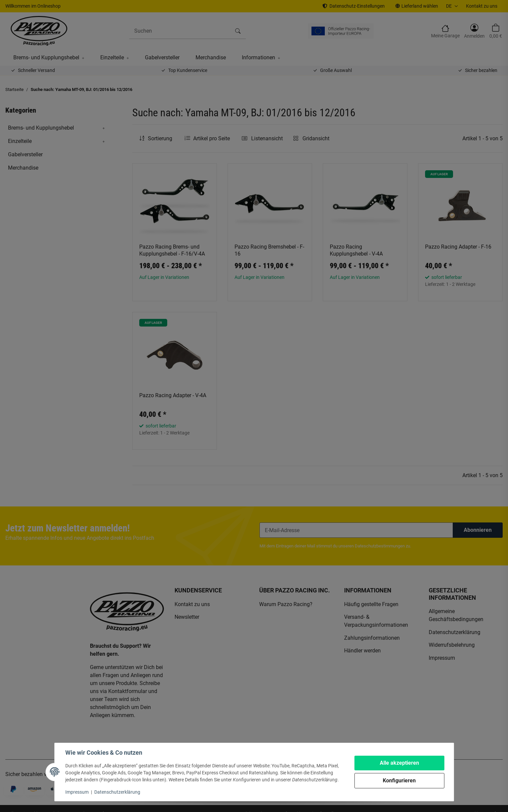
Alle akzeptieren (399, 763)
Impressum (77, 792)
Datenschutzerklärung (117, 792)
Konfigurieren (399, 781)
